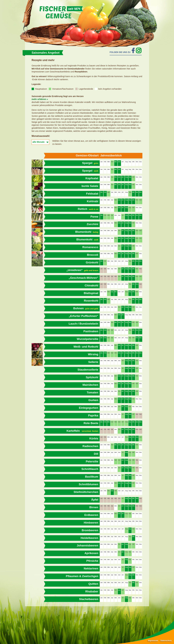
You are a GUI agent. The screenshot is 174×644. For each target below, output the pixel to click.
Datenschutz (166, 641)
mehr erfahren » (40, 99)
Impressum (153, 641)
